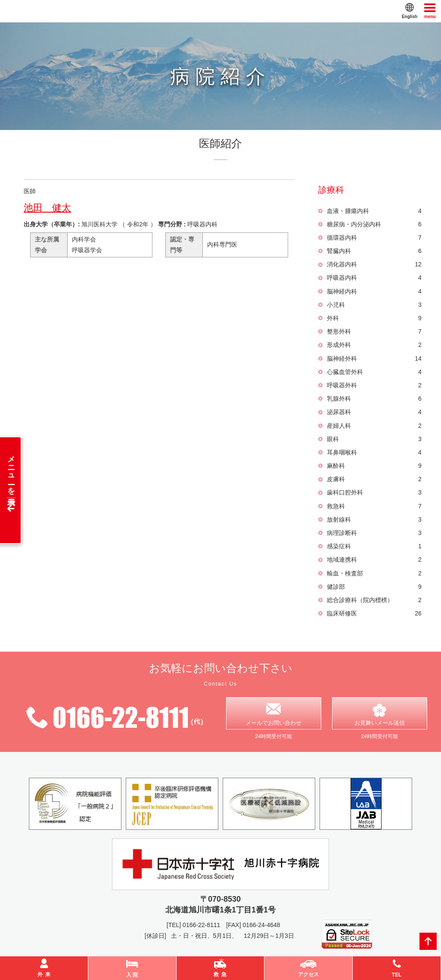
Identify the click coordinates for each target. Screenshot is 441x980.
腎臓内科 (374, 251)
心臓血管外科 (374, 372)
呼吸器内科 (374, 278)
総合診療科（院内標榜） (374, 600)
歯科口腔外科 (374, 493)
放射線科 (374, 520)
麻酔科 (374, 466)
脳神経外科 (374, 359)
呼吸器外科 (374, 385)
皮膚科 (374, 479)
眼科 (374, 439)
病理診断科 (374, 533)
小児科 (374, 305)
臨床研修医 (374, 614)
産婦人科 (374, 426)
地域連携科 (374, 560)
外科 (374, 318)
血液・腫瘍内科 (374, 211)
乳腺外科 (374, 399)
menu (430, 11)
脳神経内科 (374, 292)
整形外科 (374, 332)
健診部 (374, 587)
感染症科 (374, 546)
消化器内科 (374, 264)
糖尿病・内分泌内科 (374, 224)
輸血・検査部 (374, 573)
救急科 (374, 506)
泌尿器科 (374, 412)
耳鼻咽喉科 (374, 453)
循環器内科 (374, 238)
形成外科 (374, 345)
